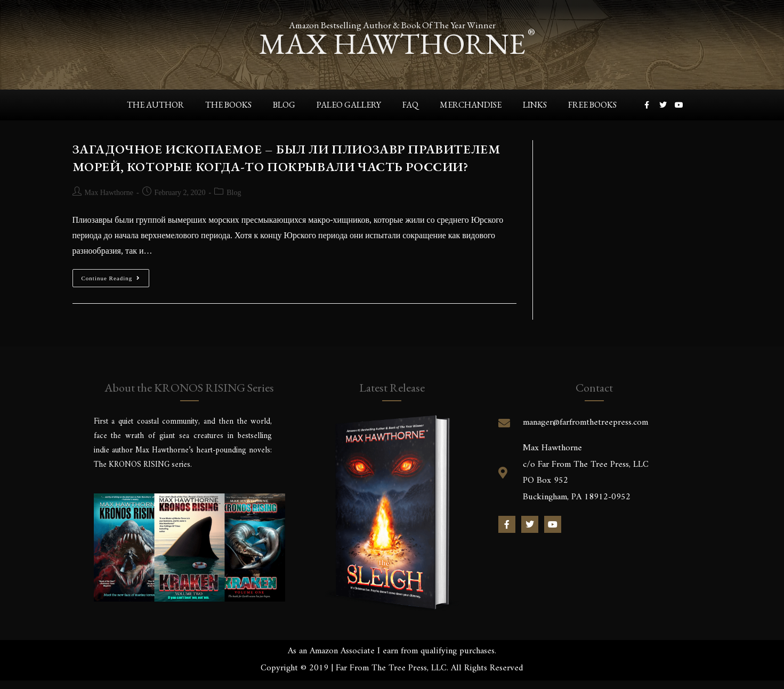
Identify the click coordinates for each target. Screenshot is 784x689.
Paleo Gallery (349, 105)
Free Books (592, 105)
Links (535, 105)
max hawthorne (392, 43)
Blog (284, 105)
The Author (155, 105)
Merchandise (471, 105)
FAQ (410, 105)
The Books (228, 105)
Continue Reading (116, 275)
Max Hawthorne (109, 193)
